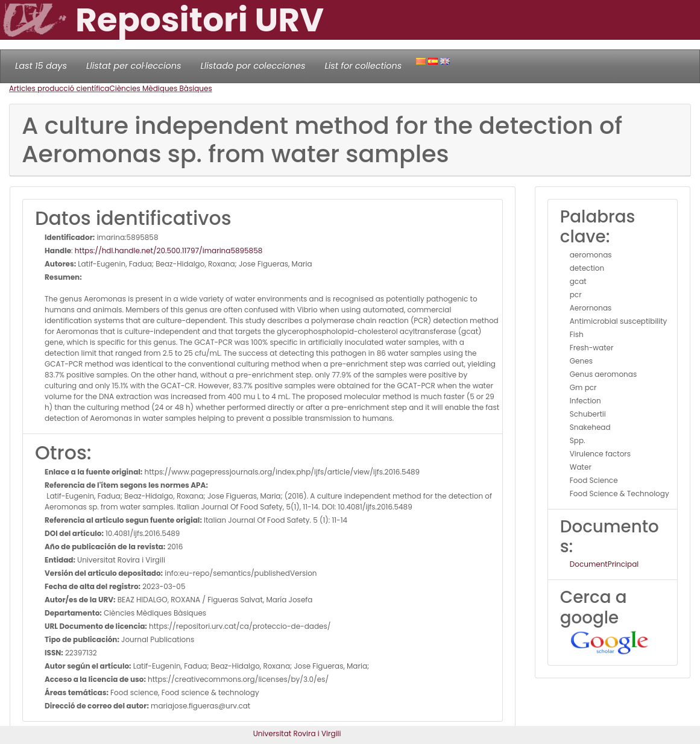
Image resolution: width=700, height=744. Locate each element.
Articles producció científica (59, 88)
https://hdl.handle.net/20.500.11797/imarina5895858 (169, 251)
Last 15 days (41, 66)
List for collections (363, 66)
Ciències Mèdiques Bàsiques (160, 88)
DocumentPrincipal (604, 564)
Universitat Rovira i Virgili (297, 733)
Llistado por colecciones (253, 66)
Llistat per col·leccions (134, 66)
